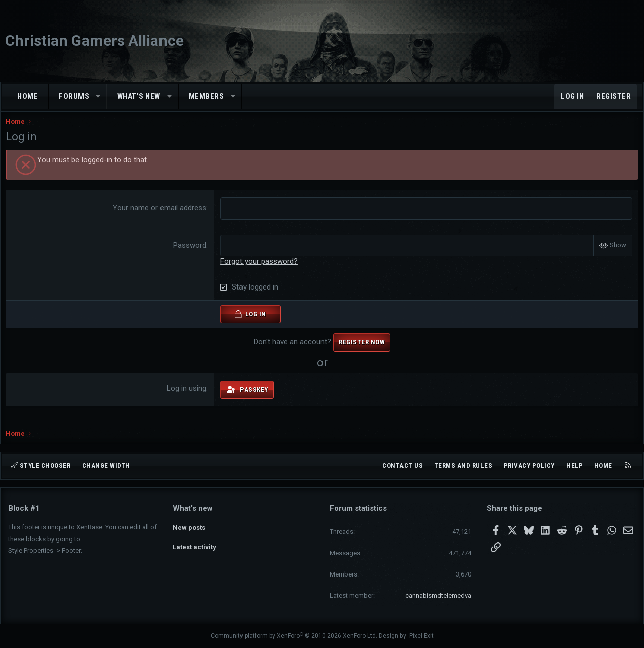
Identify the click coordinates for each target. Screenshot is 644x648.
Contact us (403, 465)
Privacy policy (529, 465)
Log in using (187, 398)
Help (574, 465)
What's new (139, 96)
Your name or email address (160, 218)
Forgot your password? (260, 271)
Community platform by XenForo (294, 636)
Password (191, 255)
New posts (189, 525)
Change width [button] (106, 465)
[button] (98, 96)
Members (207, 96)
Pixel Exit (421, 636)
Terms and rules (463, 465)
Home (27, 96)
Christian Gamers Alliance (94, 41)
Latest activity (194, 544)
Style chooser (41, 465)
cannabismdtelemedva (438, 595)
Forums (74, 96)
